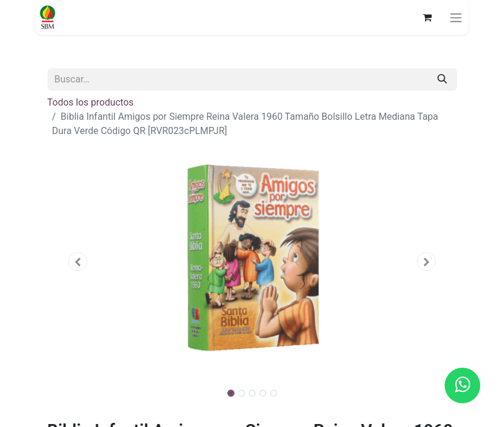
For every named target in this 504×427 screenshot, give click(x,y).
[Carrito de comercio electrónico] (427, 17)
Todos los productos (91, 102)
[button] (78, 262)
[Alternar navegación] (456, 17)
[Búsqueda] (442, 79)
